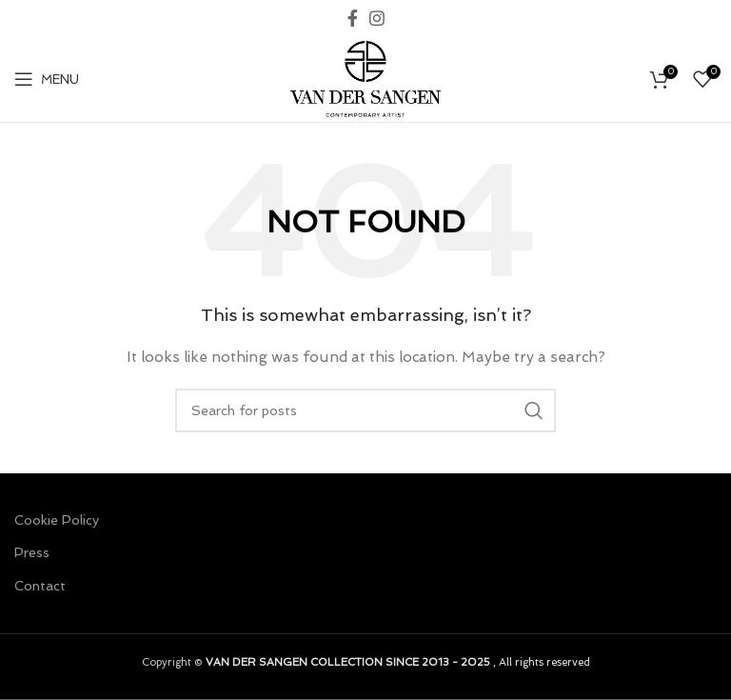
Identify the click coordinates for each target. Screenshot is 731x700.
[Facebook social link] (353, 18)
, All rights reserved (398, 662)
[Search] (365, 410)
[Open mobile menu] (47, 79)
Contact (40, 586)
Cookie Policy (57, 520)
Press (32, 552)
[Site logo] (365, 77)
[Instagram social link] (377, 18)
